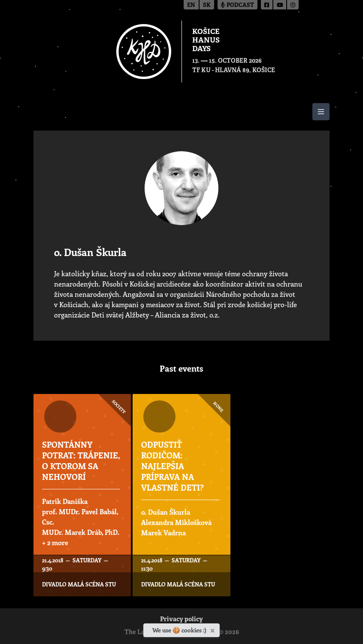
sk (207, 5)
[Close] (213, 629)
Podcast (237, 5)
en (191, 5)
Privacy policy (181, 620)
